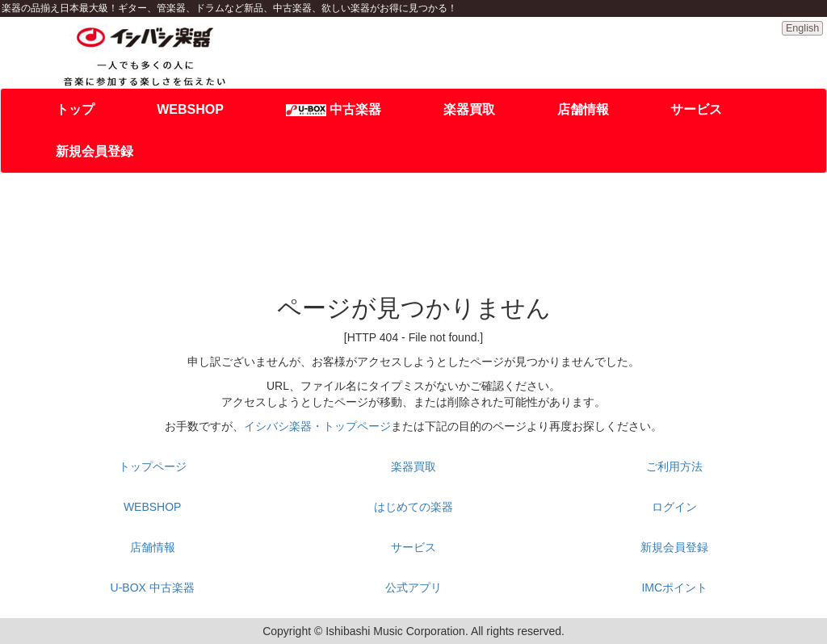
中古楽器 (334, 109)
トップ (75, 109)
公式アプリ (413, 588)
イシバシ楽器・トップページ (317, 426)
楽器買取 (469, 109)
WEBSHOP (190, 109)
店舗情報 (583, 109)
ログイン (674, 507)
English (802, 28)
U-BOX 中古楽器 (153, 588)
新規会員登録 (94, 151)
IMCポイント (674, 588)
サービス (696, 109)
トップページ (153, 466)
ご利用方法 (674, 466)
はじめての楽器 (413, 507)
